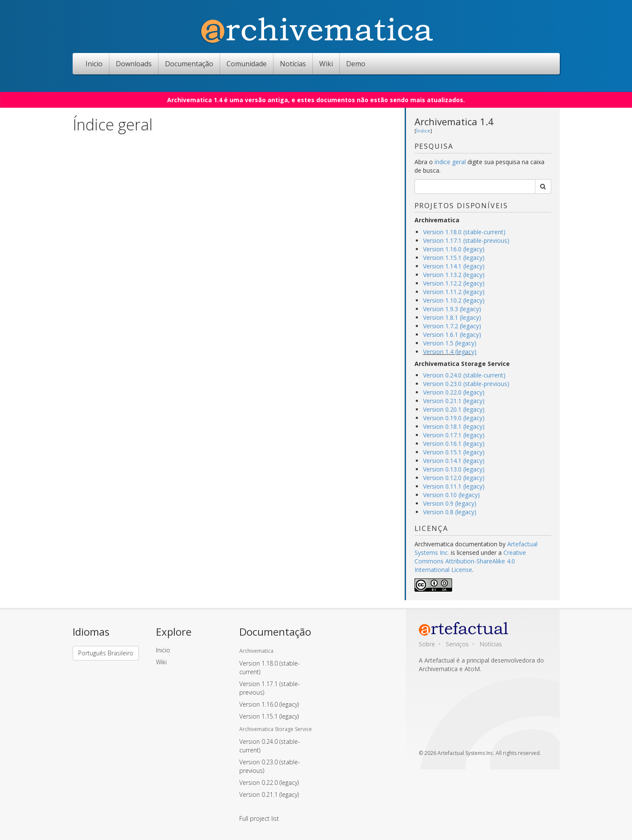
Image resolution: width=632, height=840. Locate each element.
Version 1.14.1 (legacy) (454, 266)
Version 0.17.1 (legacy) (454, 435)
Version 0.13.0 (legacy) (454, 469)
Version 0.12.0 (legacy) (454, 478)
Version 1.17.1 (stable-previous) (466, 240)
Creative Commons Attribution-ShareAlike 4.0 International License (470, 561)
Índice (423, 131)
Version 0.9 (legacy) (450, 503)
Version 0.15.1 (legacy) (454, 452)
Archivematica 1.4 (454, 121)
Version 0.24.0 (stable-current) (464, 375)
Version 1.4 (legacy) (450, 352)
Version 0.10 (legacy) (451, 495)
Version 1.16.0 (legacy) (454, 249)
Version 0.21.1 (269, 794)
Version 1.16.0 (269, 704)
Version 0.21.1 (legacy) (454, 401)
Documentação (189, 64)
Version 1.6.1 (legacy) (452, 335)
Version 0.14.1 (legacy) (454, 461)
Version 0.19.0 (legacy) (454, 418)
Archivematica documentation (456, 544)
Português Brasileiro (106, 653)
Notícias (293, 64)
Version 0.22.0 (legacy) (454, 392)
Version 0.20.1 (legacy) (454, 409)
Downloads (134, 64)
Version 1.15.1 (269, 716)
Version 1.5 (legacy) (450, 343)
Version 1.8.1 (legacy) (452, 317)
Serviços (457, 644)
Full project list (259, 818)
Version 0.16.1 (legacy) (454, 444)
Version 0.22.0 (269, 783)
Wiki (326, 64)
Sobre (427, 644)
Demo (356, 64)
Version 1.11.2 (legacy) (454, 292)
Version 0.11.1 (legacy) (454, 486)
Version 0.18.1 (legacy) (454, 426)
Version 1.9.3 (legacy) (452, 309)
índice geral (451, 162)
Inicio (94, 64)
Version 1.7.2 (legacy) (452, 326)
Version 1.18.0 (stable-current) (464, 232)
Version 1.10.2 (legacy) (454, 300)
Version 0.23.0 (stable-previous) (466, 384)
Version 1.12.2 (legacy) (454, 283)
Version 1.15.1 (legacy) (454, 258)
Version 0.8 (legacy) (450, 512)
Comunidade (247, 64)
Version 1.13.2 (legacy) (454, 275)
